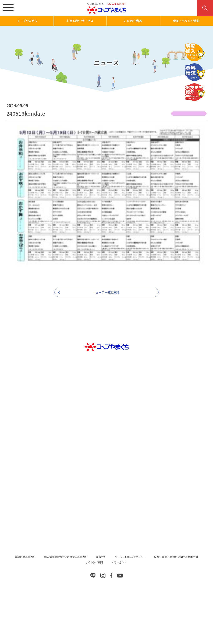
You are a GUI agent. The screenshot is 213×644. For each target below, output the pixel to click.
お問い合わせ (119, 562)
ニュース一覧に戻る (106, 292)
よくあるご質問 (95, 562)
